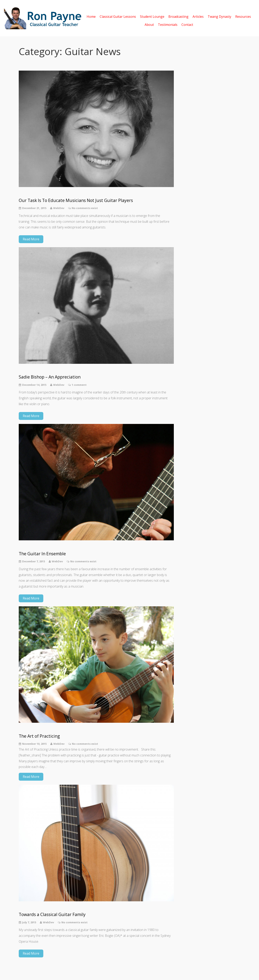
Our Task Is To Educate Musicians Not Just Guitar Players (76, 200)
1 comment (79, 385)
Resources (243, 16)
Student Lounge (152, 16)
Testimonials (168, 24)
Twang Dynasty (219, 16)
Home (91, 16)
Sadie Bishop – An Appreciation (50, 377)
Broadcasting (178, 16)
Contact (187, 24)
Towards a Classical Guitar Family (52, 915)
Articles (198, 16)
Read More (31, 239)
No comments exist (85, 208)
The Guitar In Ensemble (42, 554)
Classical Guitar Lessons (118, 16)
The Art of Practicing (39, 736)
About (149, 24)
